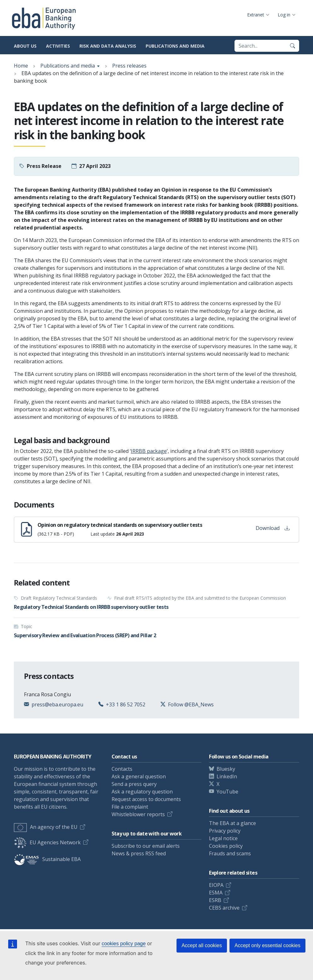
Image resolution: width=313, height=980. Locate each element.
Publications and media (175, 46)
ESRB (215, 900)
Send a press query (134, 784)
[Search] (293, 46)
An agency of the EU (46, 827)
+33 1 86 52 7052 (126, 704)
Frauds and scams (230, 853)
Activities (58, 46)
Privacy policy (225, 831)
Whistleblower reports (138, 814)
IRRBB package (149, 451)
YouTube (227, 792)
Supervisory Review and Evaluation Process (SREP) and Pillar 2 (85, 635)
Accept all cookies (202, 945)
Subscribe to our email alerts (146, 846)
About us (25, 46)
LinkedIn (227, 776)
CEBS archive (224, 908)
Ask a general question (139, 776)
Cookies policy (226, 846)
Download (273, 528)
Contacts (122, 769)
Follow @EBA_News (191, 704)
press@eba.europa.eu (57, 704)
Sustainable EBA (47, 859)
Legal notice (223, 838)
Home (21, 66)
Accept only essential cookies (267, 945)
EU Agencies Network (47, 842)
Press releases (129, 66)
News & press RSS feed (139, 853)
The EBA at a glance (232, 823)
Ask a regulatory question (142, 792)
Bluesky (226, 769)
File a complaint (130, 807)
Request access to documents (146, 799)
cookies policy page (124, 944)
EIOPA (216, 885)
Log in (284, 15)
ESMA (216, 893)
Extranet (256, 15)
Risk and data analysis (108, 46)
